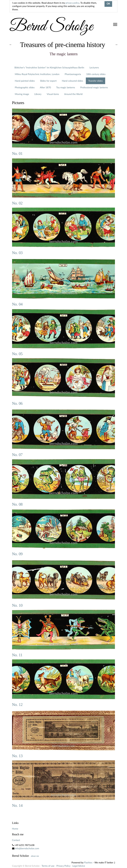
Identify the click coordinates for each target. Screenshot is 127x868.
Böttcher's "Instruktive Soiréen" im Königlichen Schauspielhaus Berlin (49, 67)
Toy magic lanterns (66, 87)
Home (15, 829)
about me (35, 856)
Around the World (73, 94)
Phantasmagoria (73, 74)
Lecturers (94, 67)
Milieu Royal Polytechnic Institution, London (37, 74)
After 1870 (45, 87)
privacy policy (72, 3)
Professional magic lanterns (94, 87)
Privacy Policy (63, 866)
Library (38, 94)
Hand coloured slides (72, 81)
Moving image (22, 94)
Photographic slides (25, 87)
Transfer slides (95, 81)
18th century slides (96, 74)
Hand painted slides (25, 81)
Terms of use (48, 866)
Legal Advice (79, 866)
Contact (16, 840)
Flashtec (88, 862)
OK (108, 4)
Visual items (53, 94)
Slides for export (48, 81)
